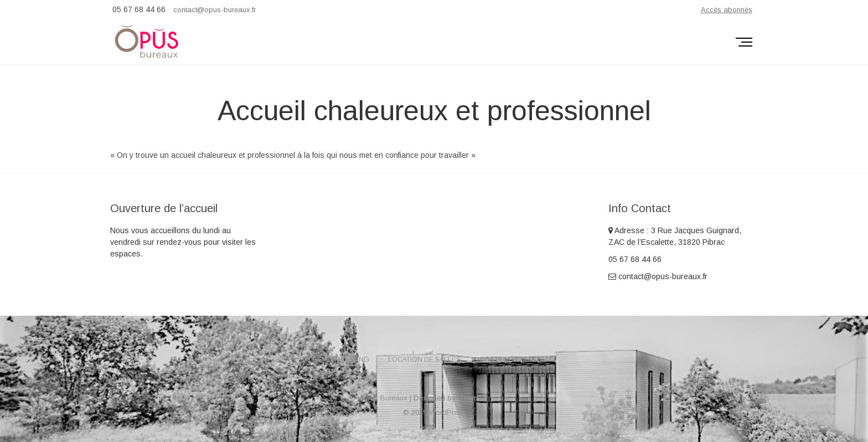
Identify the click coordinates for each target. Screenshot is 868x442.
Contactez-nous (511, 359)
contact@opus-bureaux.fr (215, 10)
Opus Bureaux (384, 398)
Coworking (347, 359)
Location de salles (424, 359)
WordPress (447, 412)
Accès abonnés (727, 10)
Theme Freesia (484, 398)
